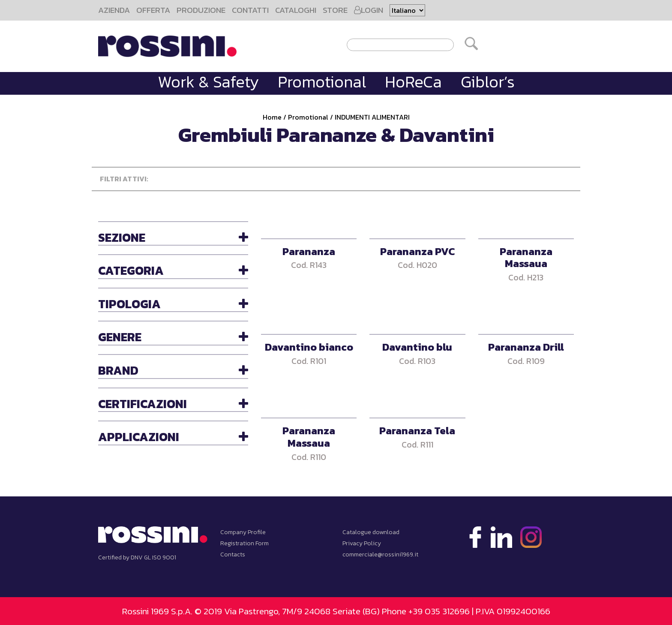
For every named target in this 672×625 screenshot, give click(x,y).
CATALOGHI (296, 10)
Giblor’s (488, 82)
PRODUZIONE (201, 10)
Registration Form (244, 543)
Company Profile (243, 532)
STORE (335, 10)
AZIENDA (114, 10)
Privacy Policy (362, 543)
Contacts (233, 554)
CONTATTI (250, 10)
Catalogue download (371, 532)
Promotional (322, 82)
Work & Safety (208, 82)
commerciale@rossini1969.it (380, 554)
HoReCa (413, 82)
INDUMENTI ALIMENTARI (372, 117)
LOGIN (369, 10)
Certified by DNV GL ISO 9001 (137, 557)
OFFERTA (153, 10)
